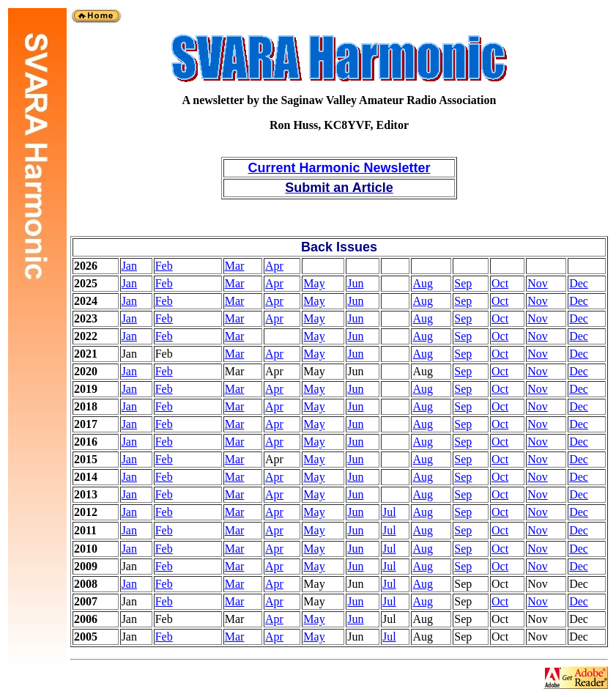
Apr (274, 266)
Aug (423, 283)
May (314, 283)
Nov (538, 283)
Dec (579, 283)
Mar (235, 266)
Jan (129, 266)
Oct (500, 283)
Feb (164, 266)
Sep (463, 283)
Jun (355, 283)
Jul (389, 512)
